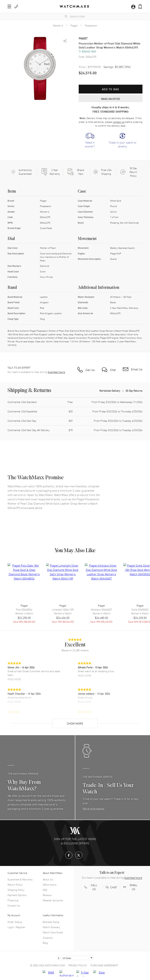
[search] (66, 16)
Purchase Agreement (104, 965)
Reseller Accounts (53, 900)
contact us (119, 122)
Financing (13, 900)
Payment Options (17, 895)
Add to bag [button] (110, 89)
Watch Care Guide (53, 932)
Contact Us (14, 905)
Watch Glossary (51, 927)
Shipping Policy (16, 890)
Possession (91, 25)
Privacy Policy (78, 965)
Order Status (15, 922)
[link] (90, 141)
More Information (94, 808)
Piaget (74, 25)
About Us (48, 879)
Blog (45, 943)
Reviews (47, 895)
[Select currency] (75, 958)
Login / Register (16, 927)
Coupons (48, 937)
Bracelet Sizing (51, 922)
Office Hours (50, 885)
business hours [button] (56, 372)
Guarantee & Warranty (20, 879)
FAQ (45, 890)
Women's (58, 25)
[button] (9, 6)
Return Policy (15, 885)
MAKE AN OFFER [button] (110, 99)
